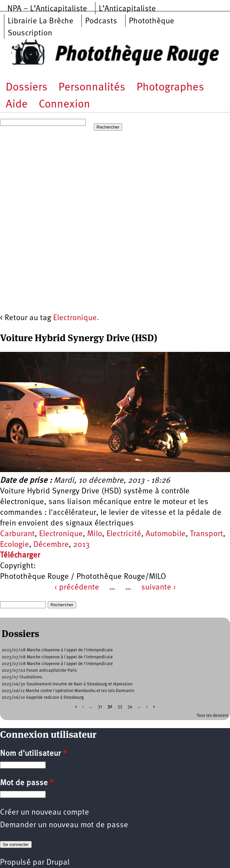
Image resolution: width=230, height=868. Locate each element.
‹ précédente (77, 588)
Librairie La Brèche (41, 21)
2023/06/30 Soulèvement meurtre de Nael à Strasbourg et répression (67, 684)
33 (120, 707)
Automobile (166, 534)
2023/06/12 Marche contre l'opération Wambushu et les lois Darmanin (68, 691)
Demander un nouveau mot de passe (64, 825)
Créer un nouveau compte (45, 813)
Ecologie (15, 545)
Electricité (124, 534)
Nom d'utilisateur (33, 754)
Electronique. (76, 318)
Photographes (170, 88)
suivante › (159, 588)
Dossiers (27, 88)
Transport (206, 534)
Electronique (61, 534)
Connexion (64, 105)
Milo (95, 534)
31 (100, 707)
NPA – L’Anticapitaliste (47, 9)
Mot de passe (27, 783)
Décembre (51, 545)
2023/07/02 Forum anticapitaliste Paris (39, 671)
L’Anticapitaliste (127, 9)
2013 (81, 545)
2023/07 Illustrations (22, 677)
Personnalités (92, 88)
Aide (17, 105)
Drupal (58, 863)
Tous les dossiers (212, 716)
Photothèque (152, 21)
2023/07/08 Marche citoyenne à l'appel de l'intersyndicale (57, 650)
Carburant (17, 534)
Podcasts (101, 21)
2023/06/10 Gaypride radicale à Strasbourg (43, 698)
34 (130, 707)
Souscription (30, 33)
